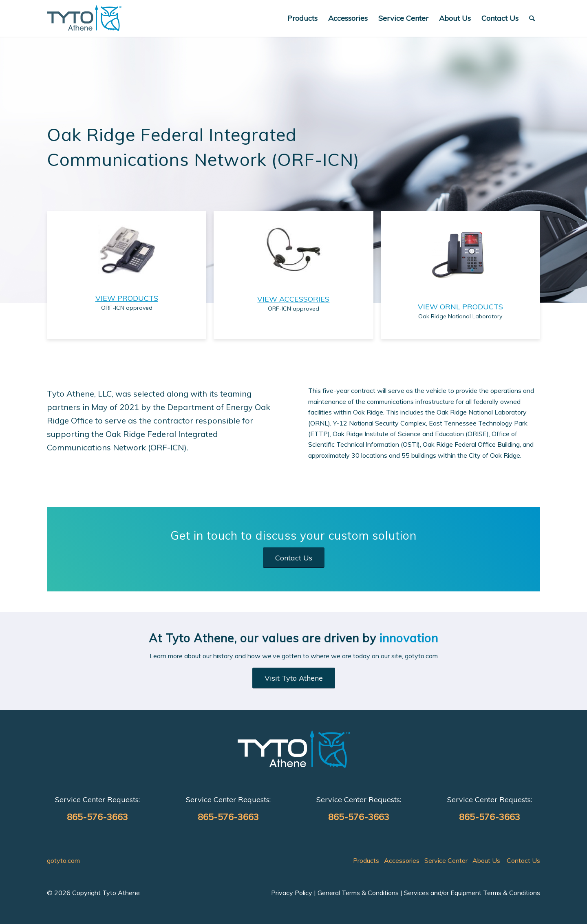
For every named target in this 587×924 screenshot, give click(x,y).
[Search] (532, 18)
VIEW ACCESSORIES (293, 299)
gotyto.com (63, 860)
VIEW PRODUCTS (127, 298)
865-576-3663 (97, 817)
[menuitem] (302, 18)
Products (366, 860)
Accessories (402, 860)
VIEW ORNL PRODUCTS (460, 307)
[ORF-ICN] (84, 18)
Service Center (446, 860)
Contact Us (523, 860)
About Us (486, 860)
